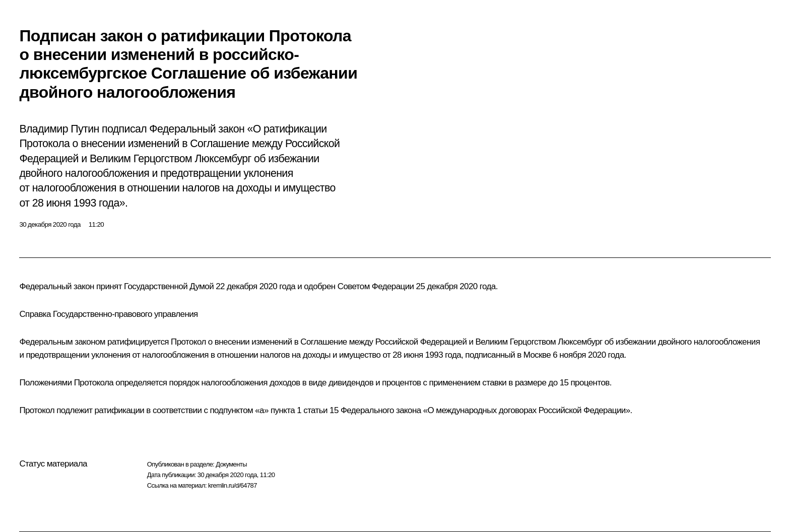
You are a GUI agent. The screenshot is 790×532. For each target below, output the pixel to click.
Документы (231, 464)
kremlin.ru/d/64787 (233, 485)
